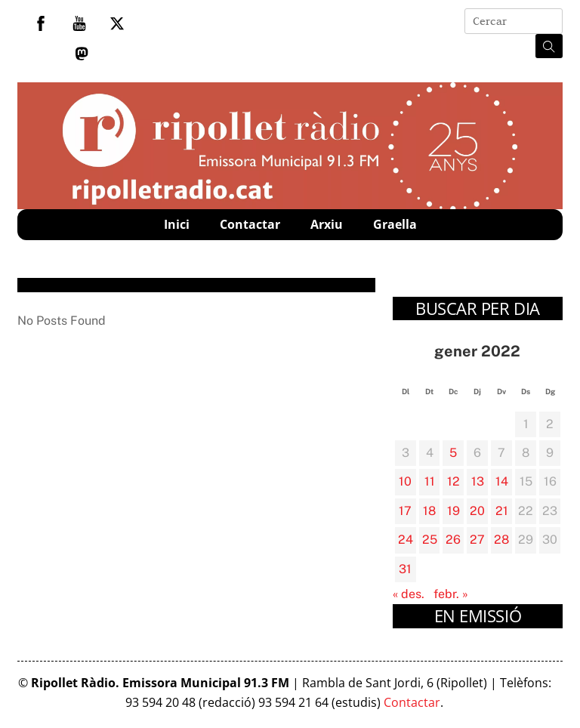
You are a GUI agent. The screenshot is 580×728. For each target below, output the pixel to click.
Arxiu (327, 224)
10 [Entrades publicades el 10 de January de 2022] (405, 481)
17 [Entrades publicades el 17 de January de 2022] (405, 511)
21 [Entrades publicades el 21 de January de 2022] (502, 511)
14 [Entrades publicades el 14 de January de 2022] (502, 481)
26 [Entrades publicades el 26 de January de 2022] (453, 540)
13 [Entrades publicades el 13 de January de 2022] (478, 481)
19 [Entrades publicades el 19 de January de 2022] (454, 511)
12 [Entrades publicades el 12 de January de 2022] (454, 481)
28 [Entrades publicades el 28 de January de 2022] (501, 540)
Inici (177, 224)
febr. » (451, 594)
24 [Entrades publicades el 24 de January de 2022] (406, 540)
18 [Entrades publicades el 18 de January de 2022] (429, 511)
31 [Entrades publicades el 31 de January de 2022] (405, 569)
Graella (395, 224)
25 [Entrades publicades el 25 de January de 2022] (430, 540)
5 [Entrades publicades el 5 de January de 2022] (453, 453)
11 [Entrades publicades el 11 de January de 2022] (430, 481)
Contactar (250, 224)
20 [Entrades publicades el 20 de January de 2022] (477, 511)
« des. (409, 594)
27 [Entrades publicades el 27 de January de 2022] (477, 540)
